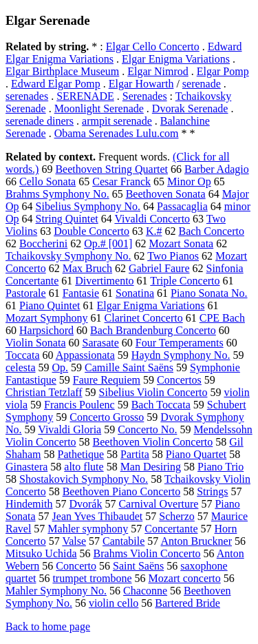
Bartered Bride (187, 603)
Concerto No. (147, 429)
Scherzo (177, 516)
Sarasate (100, 343)
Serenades (145, 96)
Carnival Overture (158, 504)
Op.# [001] (108, 243)
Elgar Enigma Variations (176, 59)
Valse (74, 541)
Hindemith (29, 504)
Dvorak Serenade (190, 108)
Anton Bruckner (196, 541)
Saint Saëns (138, 566)
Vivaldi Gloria (69, 429)
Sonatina (135, 293)
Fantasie (81, 293)
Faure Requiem (107, 380)
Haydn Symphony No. (181, 355)
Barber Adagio (217, 169)
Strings (212, 491)
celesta (21, 367)
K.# (154, 231)
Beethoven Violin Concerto (153, 442)
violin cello (114, 603)
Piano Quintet (50, 305)
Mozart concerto (185, 578)
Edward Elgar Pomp (56, 84)
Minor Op (189, 181)
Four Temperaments (180, 343)
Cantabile (123, 541)
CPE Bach (222, 318)
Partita (135, 454)
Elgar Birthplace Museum (62, 71)
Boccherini (43, 243)
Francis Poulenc (79, 405)
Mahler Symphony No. (56, 591)
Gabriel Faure (159, 268)
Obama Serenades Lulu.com (117, 133)
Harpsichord (46, 330)
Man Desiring (151, 467)
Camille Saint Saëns (129, 367)
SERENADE (85, 96)
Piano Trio (221, 467)
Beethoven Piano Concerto (122, 491)
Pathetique (81, 454)
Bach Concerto (211, 231)
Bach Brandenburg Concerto (153, 330)
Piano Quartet (196, 454)
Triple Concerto (185, 281)
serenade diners (40, 121)
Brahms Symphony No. (57, 194)
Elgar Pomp (223, 71)
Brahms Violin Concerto (147, 553)
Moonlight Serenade (99, 108)
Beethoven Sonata (166, 194)
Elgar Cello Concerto (153, 46)
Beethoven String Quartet (111, 169)
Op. (61, 367)
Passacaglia (182, 206)
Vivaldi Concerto (152, 219)
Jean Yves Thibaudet (98, 516)
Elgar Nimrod (158, 71)
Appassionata (85, 355)
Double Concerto (92, 231)
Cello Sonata (47, 181)
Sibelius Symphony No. (88, 206)
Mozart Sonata (181, 243)
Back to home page (48, 626)
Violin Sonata (35, 343)
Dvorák (85, 504)
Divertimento (104, 281)
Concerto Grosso (107, 417)
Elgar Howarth (141, 84)
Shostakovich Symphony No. (84, 479)
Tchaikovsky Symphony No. (68, 256)
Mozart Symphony (47, 318)
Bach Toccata (161, 405)
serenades (27, 96)
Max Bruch (87, 268)
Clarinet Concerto (144, 318)
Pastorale (26, 293)
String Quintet (67, 219)
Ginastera (26, 467)
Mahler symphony (88, 529)
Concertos (179, 380)
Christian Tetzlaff (44, 392)
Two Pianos (173, 256)
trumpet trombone (92, 578)
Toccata (23, 355)
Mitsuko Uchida (41, 553)
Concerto (76, 566)
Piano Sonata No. (209, 293)
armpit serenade (117, 121)
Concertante (171, 529)
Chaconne (145, 591)
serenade (202, 84)
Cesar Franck (121, 181)
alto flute (84, 467)
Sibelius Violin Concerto (153, 392)
